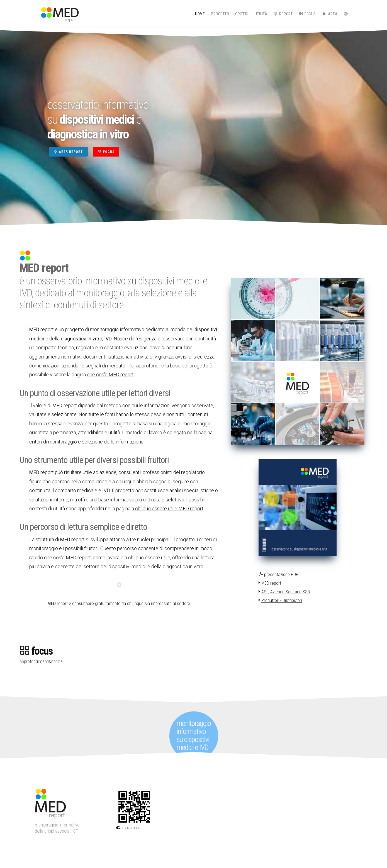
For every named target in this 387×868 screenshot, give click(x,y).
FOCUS (106, 152)
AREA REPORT (68, 152)
